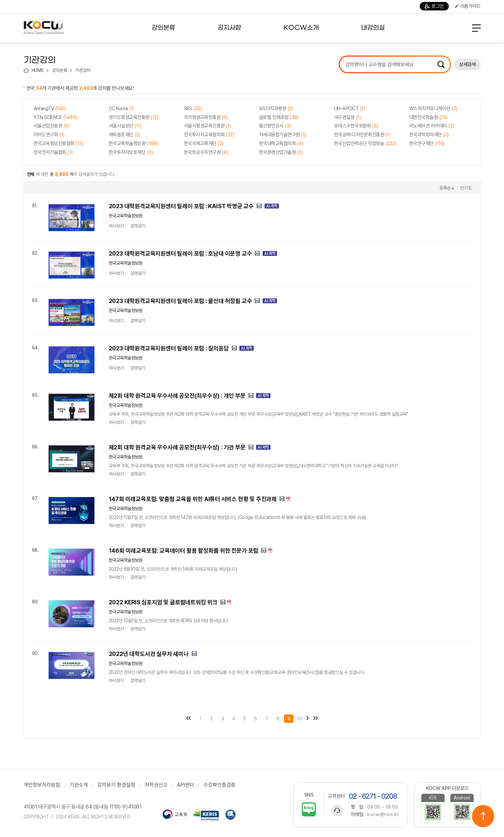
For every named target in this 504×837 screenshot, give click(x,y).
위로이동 (483, 816)
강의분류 (60, 70)
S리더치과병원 (276, 109)
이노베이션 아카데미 (432, 126)
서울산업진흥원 (52, 126)
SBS (193, 109)
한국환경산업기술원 (281, 152)
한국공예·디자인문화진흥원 (362, 135)
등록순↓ (447, 188)
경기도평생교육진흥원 (134, 117)
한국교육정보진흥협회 (59, 143)
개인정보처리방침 (42, 785)
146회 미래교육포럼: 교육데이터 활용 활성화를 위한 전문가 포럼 (184, 551)
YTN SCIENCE (55, 117)
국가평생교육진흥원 (206, 117)
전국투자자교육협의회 (209, 135)
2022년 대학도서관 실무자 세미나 (149, 654)
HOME (38, 70)
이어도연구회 (49, 135)
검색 (441, 64)
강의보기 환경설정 (116, 785)
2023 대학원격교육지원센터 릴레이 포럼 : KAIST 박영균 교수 (181, 206)
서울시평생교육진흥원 (207, 126)
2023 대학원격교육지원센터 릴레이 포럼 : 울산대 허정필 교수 (180, 301)
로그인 (434, 6)
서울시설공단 (125, 126)
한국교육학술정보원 (134, 143)
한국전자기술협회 (53, 152)
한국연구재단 (427, 143)
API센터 (186, 785)
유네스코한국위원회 (356, 126)
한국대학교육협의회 (281, 143)
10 (300, 719)
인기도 (466, 188)
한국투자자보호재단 (131, 152)
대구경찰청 (348, 117)
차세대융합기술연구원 (283, 135)
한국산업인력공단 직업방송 (365, 143)
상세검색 (467, 64)
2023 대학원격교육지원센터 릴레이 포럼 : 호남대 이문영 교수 (180, 253)
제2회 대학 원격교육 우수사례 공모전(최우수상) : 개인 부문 (177, 396)
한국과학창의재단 (429, 135)
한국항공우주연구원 (206, 152)
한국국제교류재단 (204, 143)
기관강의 (83, 70)
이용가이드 (468, 6)
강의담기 (138, 226)
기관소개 (79, 785)
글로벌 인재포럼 (279, 117)
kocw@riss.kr (383, 814)
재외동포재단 (124, 135)
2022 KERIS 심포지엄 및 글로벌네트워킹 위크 (163, 602)
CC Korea (122, 109)
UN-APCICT (350, 109)
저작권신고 (156, 785)
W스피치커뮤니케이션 (433, 109)
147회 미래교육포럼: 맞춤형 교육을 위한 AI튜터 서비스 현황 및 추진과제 (193, 499)
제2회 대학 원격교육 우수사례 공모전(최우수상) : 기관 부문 (177, 447)
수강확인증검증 (219, 785)
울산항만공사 (275, 126)
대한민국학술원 (428, 117)
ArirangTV (50, 109)
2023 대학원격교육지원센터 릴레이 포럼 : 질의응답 (169, 348)
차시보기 (116, 226)
